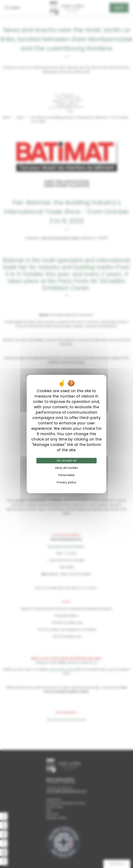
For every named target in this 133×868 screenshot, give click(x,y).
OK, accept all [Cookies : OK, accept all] (66, 461)
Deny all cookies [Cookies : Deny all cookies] (66, 468)
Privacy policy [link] (66, 482)
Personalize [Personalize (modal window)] (66, 475)
